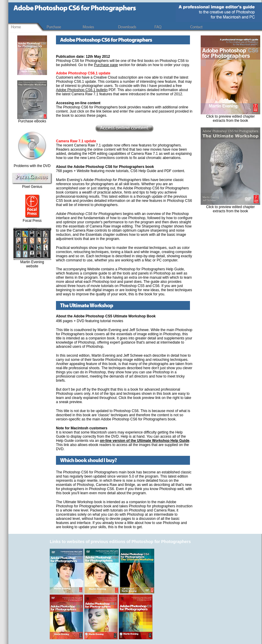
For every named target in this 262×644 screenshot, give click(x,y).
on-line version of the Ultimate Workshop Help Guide (144, 441)
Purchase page (106, 65)
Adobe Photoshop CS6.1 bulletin (82, 90)
